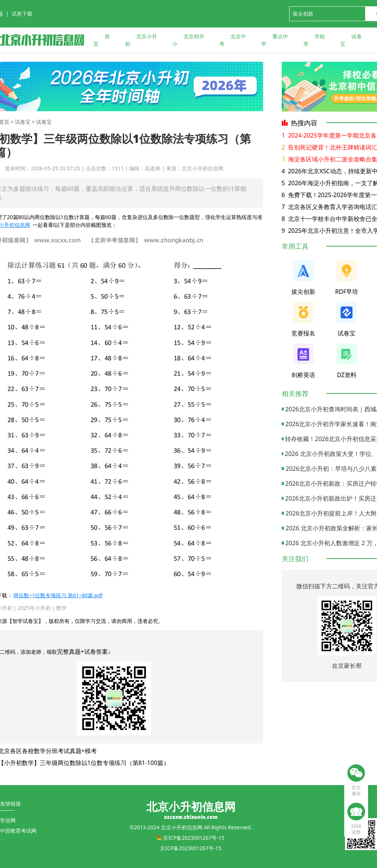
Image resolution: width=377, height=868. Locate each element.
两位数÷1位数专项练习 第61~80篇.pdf (58, 595)
